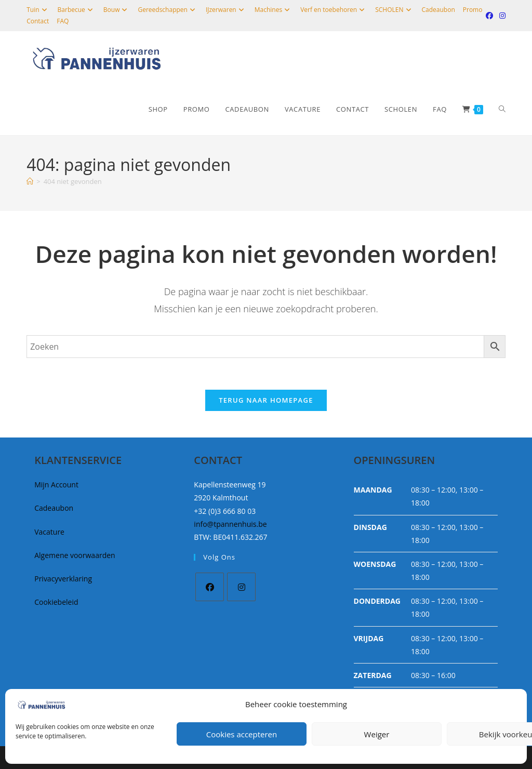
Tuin (38, 10)
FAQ (63, 21)
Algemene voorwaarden (75, 555)
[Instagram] (241, 587)
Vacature (49, 532)
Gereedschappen (168, 10)
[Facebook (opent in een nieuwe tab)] (489, 16)
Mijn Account (56, 485)
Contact (38, 21)
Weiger (377, 734)
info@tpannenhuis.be (230, 524)
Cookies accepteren (242, 734)
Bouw (117, 10)
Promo (473, 10)
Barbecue (77, 10)
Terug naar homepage (266, 400)
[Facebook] (210, 587)
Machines (274, 10)
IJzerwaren (226, 10)
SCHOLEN (394, 10)
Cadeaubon (438, 10)
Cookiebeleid (56, 602)
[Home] (30, 181)
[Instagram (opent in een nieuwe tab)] (501, 16)
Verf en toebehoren (334, 10)
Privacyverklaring (63, 579)
